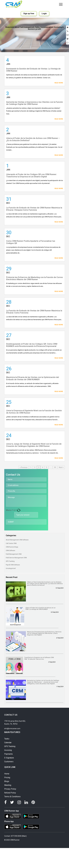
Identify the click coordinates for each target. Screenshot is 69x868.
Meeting (8, 785)
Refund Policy (10, 793)
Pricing (7, 778)
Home (7, 774)
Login (44, 14)
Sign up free (29, 14)
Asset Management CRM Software (18, 540)
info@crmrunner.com (12, 729)
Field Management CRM (15, 554)
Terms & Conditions (12, 797)
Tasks (7, 739)
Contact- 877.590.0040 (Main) (15, 836)
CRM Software (11, 551)
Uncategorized (12, 568)
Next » (61, 467)
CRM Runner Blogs (13, 547)
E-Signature (9, 758)
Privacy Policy (10, 789)
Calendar (8, 743)
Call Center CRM (12, 543)
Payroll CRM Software (14, 565)
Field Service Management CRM (17, 558)
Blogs (7, 781)
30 (55, 467)
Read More (59, 83)
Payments (8, 754)
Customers (9, 762)
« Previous (24, 467)
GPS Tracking (11, 561)
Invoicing (8, 750)
